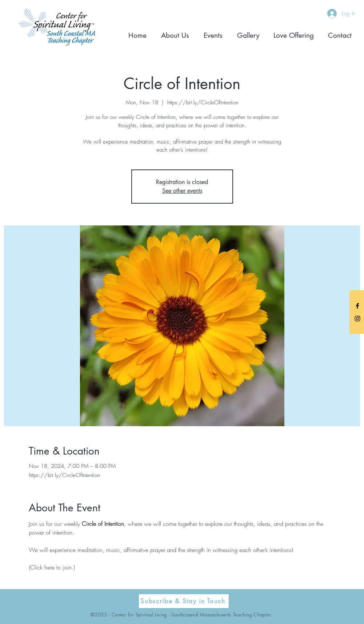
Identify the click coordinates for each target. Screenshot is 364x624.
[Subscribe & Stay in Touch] (184, 601)
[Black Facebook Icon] (357, 306)
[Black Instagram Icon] (357, 319)
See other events (182, 191)
